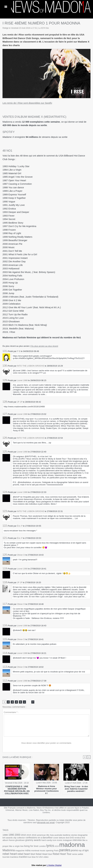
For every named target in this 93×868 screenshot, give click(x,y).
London (42, 846)
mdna (28, 850)
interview (77, 840)
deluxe (62, 838)
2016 (34, 835)
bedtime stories (70, 835)
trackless (14, 857)
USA (41, 857)
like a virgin (14, 846)
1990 (11, 835)
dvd (67, 838)
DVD (72, 838)
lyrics (50, 846)
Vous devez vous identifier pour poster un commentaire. (46, 743)
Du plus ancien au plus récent (45, 346)
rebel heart (10, 854)
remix (75, 854)
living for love (31, 846)
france (12, 840)
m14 (57, 846)
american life (43, 835)
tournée (6, 857)
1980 (5, 835)
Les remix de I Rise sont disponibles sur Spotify (27, 103)
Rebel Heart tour (44, 854)
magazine (20, 851)
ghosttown (20, 840)
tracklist (23, 857)
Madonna (9, 850)
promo (74, 850)
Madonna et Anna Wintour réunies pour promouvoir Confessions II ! (47, 789)
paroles (65, 850)
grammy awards (33, 840)
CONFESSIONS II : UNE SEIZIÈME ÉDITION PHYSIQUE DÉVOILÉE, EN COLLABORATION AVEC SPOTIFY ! (17, 789)
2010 (23, 835)
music (42, 851)
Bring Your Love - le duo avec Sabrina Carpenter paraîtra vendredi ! (76, 789)
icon (54, 840)
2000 (17, 835)
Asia (52, 835)
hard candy (47, 840)
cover (56, 838)
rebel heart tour (26, 854)
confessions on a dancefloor (39, 838)
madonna (72, 845)
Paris (56, 851)
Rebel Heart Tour (62, 854)
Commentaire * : (11, 712)
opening (50, 851)
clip (15, 838)
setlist (80, 854)
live (22, 846)
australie (58, 835)
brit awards (8, 838)
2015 (29, 835)
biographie (83, 835)
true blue (31, 857)
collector (21, 838)
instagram (68, 840)
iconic (60, 840)
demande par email (46, 822)
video (46, 857)
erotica (78, 838)
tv (37, 857)
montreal (35, 851)
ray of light (83, 851)
